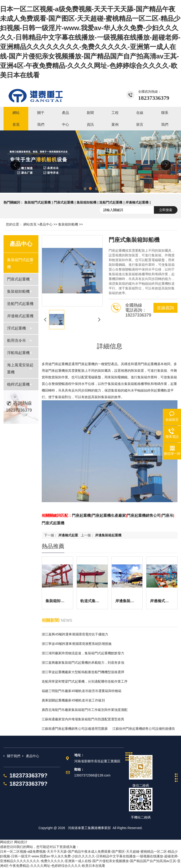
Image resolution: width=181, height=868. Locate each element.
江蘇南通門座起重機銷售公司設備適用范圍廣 (75, 729)
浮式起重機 (16, 328)
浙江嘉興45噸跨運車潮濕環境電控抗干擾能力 (75, 634)
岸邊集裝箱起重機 (108, 535)
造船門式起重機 (111, 202)
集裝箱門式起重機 (37, 202)
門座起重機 (81, 515)
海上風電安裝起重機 (20, 369)
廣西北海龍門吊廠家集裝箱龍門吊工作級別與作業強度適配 (85, 710)
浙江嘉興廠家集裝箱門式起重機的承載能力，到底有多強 (83, 663)
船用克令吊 (16, 340)
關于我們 (14, 756)
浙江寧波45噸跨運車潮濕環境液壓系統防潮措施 (77, 644)
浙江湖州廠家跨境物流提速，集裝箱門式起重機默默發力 (83, 653)
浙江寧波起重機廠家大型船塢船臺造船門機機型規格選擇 (83, 672)
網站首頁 (30, 224)
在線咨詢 (165, 308)
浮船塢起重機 (18, 353)
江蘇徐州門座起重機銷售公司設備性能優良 (144, 729)
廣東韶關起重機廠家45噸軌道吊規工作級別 (73, 700)
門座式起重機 (64, 202)
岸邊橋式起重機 (137, 202)
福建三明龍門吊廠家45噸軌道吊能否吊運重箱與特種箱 (82, 691)
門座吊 (168, 515)
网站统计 (7, 842)
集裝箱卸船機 (86, 202)
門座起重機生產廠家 (109, 515)
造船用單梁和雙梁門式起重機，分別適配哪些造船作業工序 (85, 681)
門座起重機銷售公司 (144, 515)
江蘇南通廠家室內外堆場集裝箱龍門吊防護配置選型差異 (83, 719)
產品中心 (46, 224)
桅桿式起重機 (18, 384)
